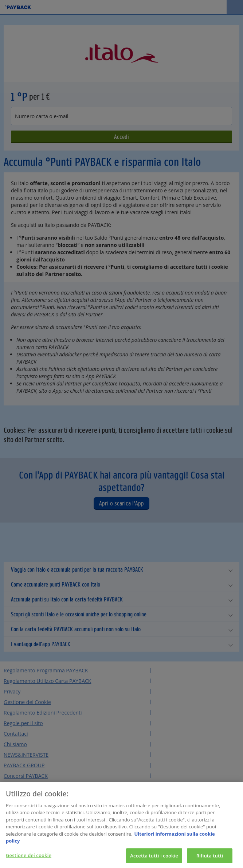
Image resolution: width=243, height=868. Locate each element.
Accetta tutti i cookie (154, 859)
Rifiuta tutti (210, 859)
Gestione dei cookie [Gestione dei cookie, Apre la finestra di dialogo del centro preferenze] (29, 859)
